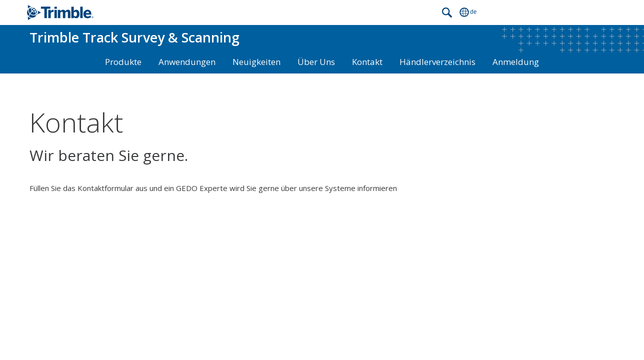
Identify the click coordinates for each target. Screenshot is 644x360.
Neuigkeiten (256, 62)
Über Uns (316, 62)
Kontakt (367, 62)
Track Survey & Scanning (134, 37)
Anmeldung (516, 62)
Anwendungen (187, 62)
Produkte (123, 62)
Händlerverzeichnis (437, 62)
